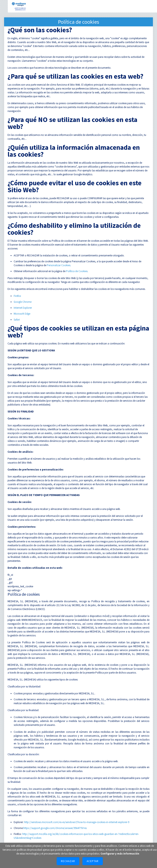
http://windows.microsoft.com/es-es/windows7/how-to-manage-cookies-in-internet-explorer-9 (77, 822)
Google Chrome (23, 302)
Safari (17, 320)
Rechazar (68, 861)
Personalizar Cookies (59, 265)
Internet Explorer (23, 308)
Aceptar (93, 861)
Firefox (17, 296)
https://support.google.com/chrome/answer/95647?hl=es (55, 828)
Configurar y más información (120, 854)
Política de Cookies (77, 271)
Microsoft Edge (22, 314)
